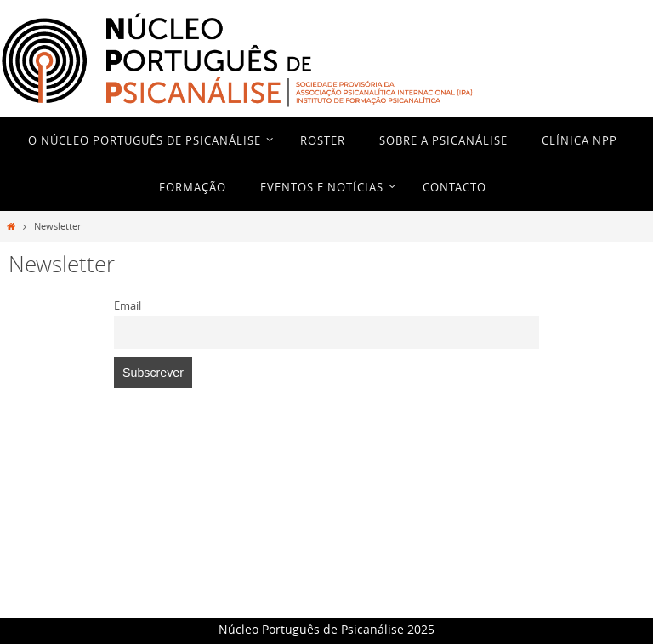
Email (128, 306)
